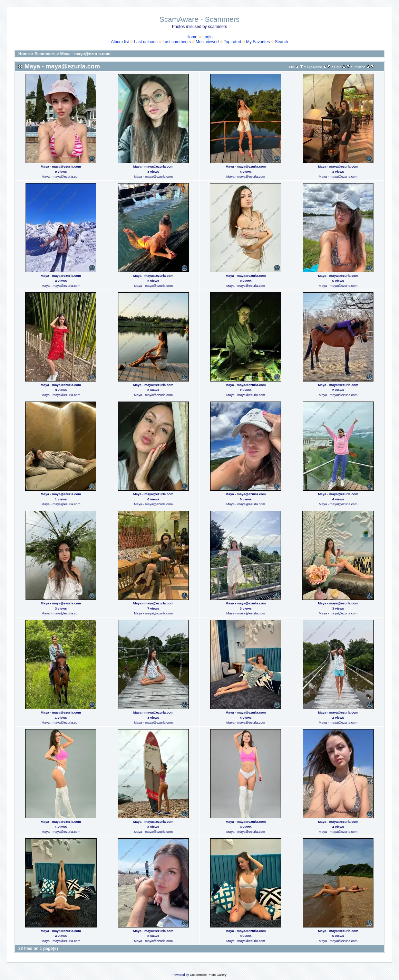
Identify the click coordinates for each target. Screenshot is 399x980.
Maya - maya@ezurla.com (85, 54)
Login (208, 37)
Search (281, 42)
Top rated (232, 42)
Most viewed (207, 42)
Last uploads (146, 42)
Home (192, 37)
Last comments (177, 42)
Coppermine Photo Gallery (208, 975)
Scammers (45, 54)
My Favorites (258, 42)
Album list (120, 42)
